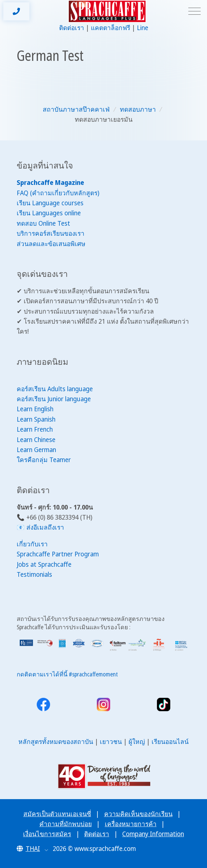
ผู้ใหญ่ (137, 742)
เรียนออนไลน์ (170, 742)
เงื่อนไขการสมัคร (47, 834)
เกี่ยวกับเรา (32, 544)
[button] (33, 849)
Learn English (35, 409)
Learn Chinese (36, 440)
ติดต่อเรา (72, 28)
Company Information (153, 834)
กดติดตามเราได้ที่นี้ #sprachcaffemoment (67, 674)
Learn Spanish (36, 419)
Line (143, 28)
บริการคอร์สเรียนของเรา (51, 233)
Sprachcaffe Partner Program (58, 554)
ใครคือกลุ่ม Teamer (44, 460)
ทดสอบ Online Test (43, 223)
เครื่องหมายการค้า (131, 824)
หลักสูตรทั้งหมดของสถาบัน (56, 742)
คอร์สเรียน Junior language (54, 399)
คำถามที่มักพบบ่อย (66, 824)
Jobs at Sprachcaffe (44, 564)
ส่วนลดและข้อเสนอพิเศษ (51, 244)
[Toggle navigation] (194, 12)
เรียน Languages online (49, 213)
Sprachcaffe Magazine (50, 183)
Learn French (35, 429)
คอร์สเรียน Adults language (55, 389)
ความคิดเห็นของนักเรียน (138, 814)
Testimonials (34, 574)
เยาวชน (111, 742)
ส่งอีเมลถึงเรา (45, 527)
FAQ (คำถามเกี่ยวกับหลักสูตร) (58, 193)
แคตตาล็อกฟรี (111, 28)
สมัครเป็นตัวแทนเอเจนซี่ (57, 814)
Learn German (36, 450)
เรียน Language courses (50, 203)
